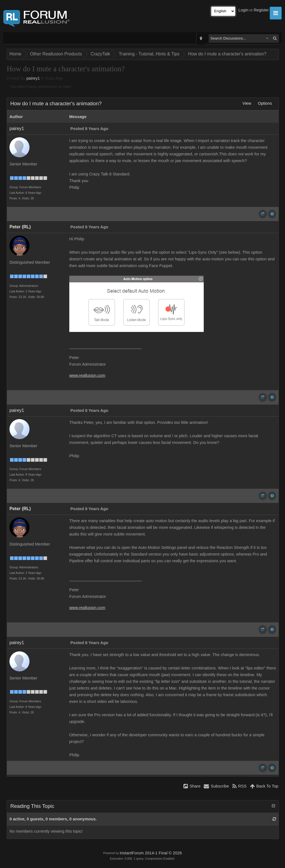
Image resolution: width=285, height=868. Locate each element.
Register (261, 10)
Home (15, 54)
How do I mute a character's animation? (227, 54)
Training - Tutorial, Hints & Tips (149, 54)
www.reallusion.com (87, 375)
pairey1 (33, 78)
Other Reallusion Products (56, 54)
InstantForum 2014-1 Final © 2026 (151, 853)
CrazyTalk (100, 54)
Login (244, 10)
